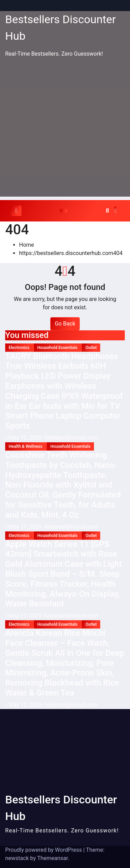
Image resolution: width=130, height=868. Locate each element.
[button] (107, 211)
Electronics (20, 348)
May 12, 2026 (26, 438)
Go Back (65, 324)
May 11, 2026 (26, 527)
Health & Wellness (26, 446)
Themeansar (52, 858)
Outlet (91, 348)
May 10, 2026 (26, 705)
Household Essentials (58, 348)
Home (27, 245)
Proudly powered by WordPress (44, 850)
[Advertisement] (65, 132)
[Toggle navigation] (64, 211)
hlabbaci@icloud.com (71, 438)
